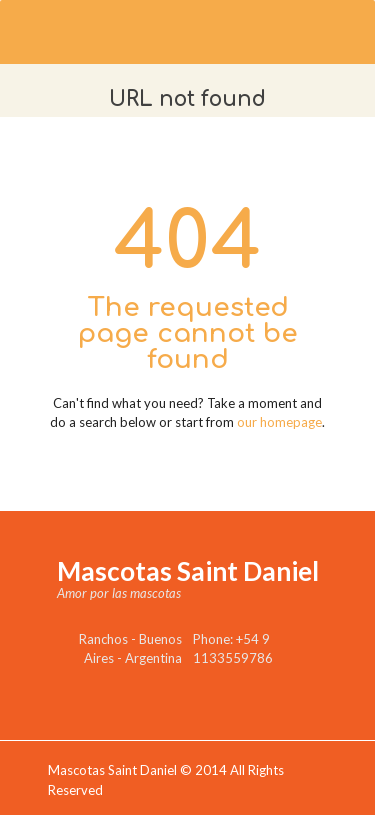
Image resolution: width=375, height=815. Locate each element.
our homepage (279, 422)
